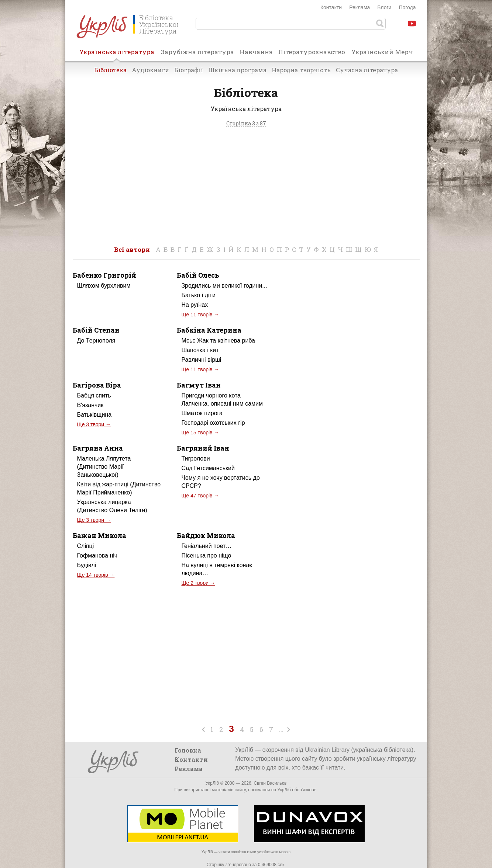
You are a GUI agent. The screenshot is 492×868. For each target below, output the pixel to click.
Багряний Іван (203, 448)
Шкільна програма (238, 70)
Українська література (117, 54)
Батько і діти (198, 295)
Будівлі (87, 565)
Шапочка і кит (200, 350)
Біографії (189, 70)
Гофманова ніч (97, 555)
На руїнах (195, 305)
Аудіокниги (150, 70)
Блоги (384, 7)
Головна (188, 750)
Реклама (359, 7)
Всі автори (132, 249)
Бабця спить (94, 395)
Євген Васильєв (270, 783)
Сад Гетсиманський (208, 468)
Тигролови (195, 459)
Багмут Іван (199, 385)
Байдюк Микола (206, 535)
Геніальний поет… (206, 546)
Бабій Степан (96, 330)
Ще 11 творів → (200, 315)
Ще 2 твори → (198, 583)
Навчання (256, 52)
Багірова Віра (97, 385)
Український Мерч (382, 52)
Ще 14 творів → (96, 575)
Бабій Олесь (198, 275)
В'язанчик (90, 405)
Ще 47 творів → (200, 496)
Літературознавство (312, 52)
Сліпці (86, 546)
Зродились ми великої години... (224, 286)
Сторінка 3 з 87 (246, 124)
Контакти (331, 7)
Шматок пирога (202, 413)
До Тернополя (96, 341)
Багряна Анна (98, 448)
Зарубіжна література (197, 52)
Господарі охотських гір (213, 423)
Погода (407, 7)
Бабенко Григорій (104, 275)
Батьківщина (94, 415)
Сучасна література (367, 70)
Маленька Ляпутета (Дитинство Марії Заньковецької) (104, 467)
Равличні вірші (201, 360)
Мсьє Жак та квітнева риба (218, 341)
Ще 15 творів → (200, 433)
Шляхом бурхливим (104, 286)
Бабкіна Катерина (209, 330)
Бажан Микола (99, 535)
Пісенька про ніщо (206, 555)
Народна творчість (301, 70)
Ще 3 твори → (94, 424)
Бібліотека (110, 70)
